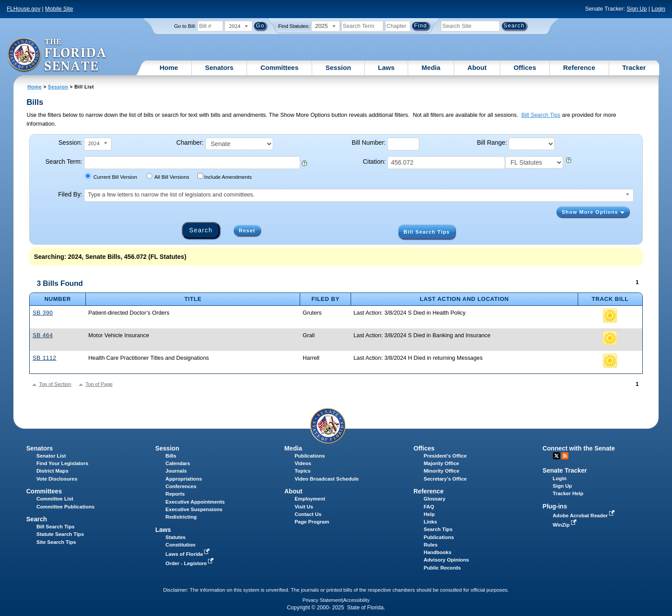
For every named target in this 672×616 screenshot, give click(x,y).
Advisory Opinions (446, 560)
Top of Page (99, 384)
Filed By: (70, 194)
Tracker (634, 67)
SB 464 (43, 335)
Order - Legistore (191, 563)
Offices (525, 67)
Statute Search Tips (60, 534)
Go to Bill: (185, 26)
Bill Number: (369, 142)
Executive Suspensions (194, 509)
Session (338, 67)
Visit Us (304, 507)
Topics (302, 471)
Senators (219, 67)
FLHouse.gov (23, 9)
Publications (309, 456)
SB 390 (43, 313)
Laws (386, 67)
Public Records (442, 568)
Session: (70, 142)
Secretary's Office (445, 479)
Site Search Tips (56, 542)
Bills (171, 456)
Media (431, 67)
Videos (303, 463)
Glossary (434, 499)
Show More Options (593, 212)
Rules (431, 545)
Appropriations (184, 479)
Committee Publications (65, 507)
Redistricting (181, 517)
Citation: (375, 162)
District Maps (52, 471)
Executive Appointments (195, 502)
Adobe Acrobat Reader (585, 516)
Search (37, 519)
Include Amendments (225, 176)
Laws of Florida (189, 554)
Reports (175, 494)
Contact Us (308, 514)
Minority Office (442, 471)
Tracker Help (568, 493)
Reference (579, 67)
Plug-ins (555, 506)
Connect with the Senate (579, 448)
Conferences (181, 486)
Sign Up (637, 9)
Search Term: (64, 162)
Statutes (176, 537)
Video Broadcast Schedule (326, 479)
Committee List (55, 499)
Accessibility (356, 600)
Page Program (312, 522)
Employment (310, 499)
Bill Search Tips (541, 115)
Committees (279, 67)
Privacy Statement (322, 600)
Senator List (51, 456)
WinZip (566, 525)
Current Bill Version (111, 176)
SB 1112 (45, 358)
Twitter (556, 456)
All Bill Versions (168, 176)
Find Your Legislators (62, 463)
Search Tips (438, 529)
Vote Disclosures (57, 479)
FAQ (429, 507)
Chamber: (190, 142)
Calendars (178, 463)
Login (658, 9)
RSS (565, 456)
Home (169, 67)
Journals (176, 471)
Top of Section (55, 384)
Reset (247, 231)
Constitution (181, 545)
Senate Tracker (565, 470)
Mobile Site (59, 9)
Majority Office (441, 463)
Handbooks (438, 552)
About (477, 67)
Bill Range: (492, 142)
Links (430, 522)
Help (429, 514)
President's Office (445, 456)
